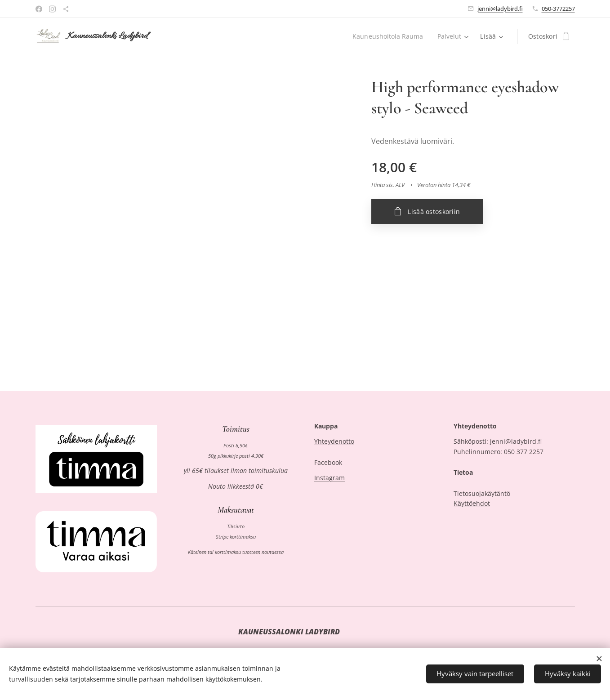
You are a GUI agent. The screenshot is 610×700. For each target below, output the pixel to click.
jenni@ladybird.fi (500, 9)
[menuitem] (388, 36)
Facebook (328, 462)
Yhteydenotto (334, 442)
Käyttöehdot (472, 503)
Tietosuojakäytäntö (482, 493)
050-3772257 (558, 9)
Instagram (329, 478)
